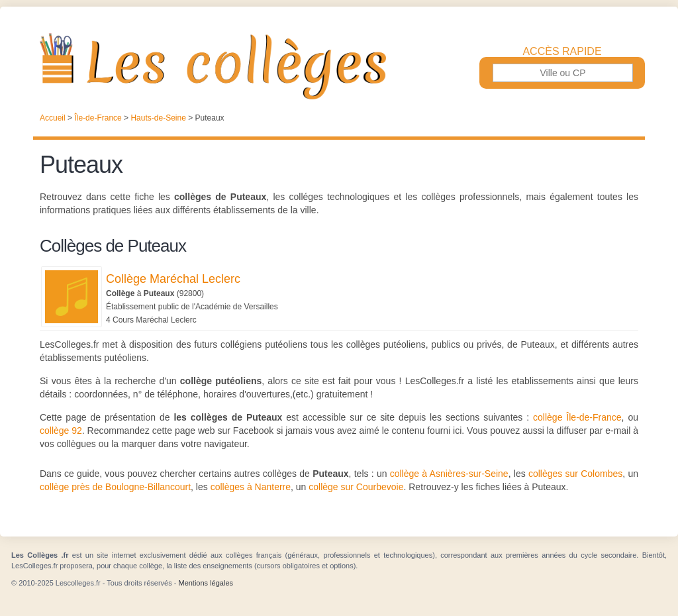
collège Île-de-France (577, 417)
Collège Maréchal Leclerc (173, 279)
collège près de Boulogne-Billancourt (115, 487)
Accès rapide (562, 52)
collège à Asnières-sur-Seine (449, 474)
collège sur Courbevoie (356, 487)
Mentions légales (206, 583)
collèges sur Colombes (575, 474)
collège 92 (61, 431)
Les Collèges (339, 66)
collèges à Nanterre (251, 487)
